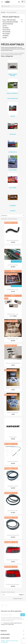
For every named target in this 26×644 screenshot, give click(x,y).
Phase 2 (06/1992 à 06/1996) (10, 22)
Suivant (22, 595)
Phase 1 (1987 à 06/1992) (9, 20)
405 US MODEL (7, 32)
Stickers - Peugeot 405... (13, 412)
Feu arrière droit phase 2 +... (13, 560)
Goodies (5, 38)
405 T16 (5, 26)
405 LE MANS (6, 34)
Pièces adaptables (11, 17)
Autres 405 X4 (6, 30)
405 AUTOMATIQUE (8, 24)
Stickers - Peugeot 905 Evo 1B (13, 388)
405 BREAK (5, 36)
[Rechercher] (13, 6)
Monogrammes (13, 437)
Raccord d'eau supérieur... (13, 240)
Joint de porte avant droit (13, 535)
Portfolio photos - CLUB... (13, 290)
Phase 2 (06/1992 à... (13, 93)
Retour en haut (19, 599)
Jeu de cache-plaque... (13, 265)
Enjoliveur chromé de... (13, 462)
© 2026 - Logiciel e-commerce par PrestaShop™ (10, 641)
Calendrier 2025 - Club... (13, 314)
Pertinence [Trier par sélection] (13, 216)
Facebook (2, 605)
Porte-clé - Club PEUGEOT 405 (13, 363)
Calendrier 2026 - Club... (13, 339)
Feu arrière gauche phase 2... (13, 584)
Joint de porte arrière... (13, 486)
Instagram (6, 605)
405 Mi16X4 (6, 28)
